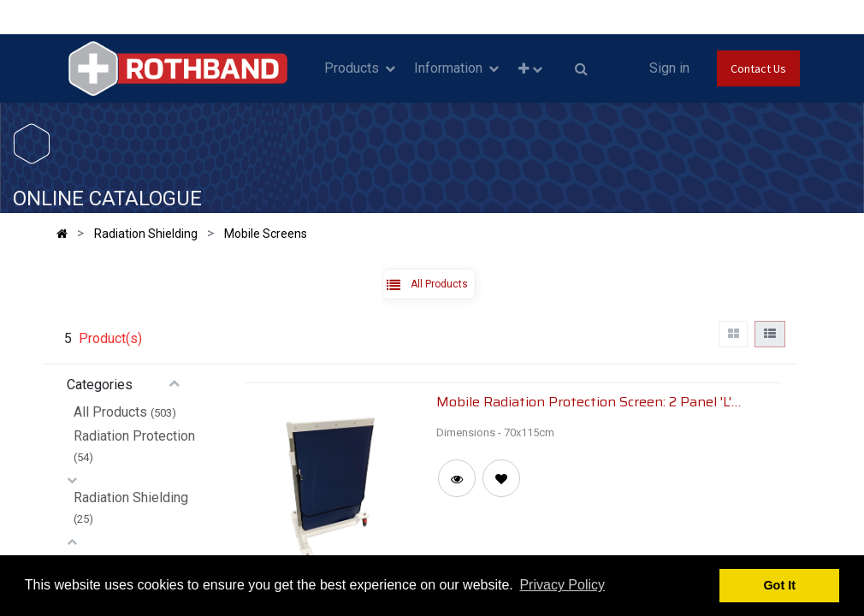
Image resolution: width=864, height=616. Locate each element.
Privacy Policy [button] (562, 585)
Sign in (669, 68)
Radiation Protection (134, 436)
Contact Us (758, 68)
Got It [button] (779, 585)
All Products (110, 412)
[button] (530, 69)
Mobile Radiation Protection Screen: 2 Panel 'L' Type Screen (584, 401)
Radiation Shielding (131, 498)
